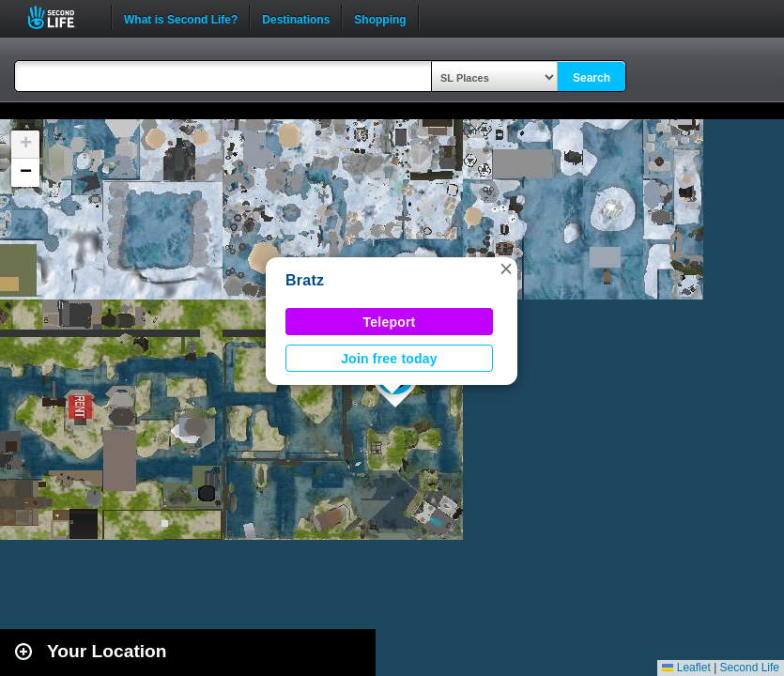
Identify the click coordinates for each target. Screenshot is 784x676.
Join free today (389, 359)
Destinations (296, 18)
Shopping (380, 18)
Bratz (305, 280)
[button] (506, 269)
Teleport (390, 322)
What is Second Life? (181, 18)
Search (592, 78)
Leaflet (686, 668)
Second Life (61, 17)
